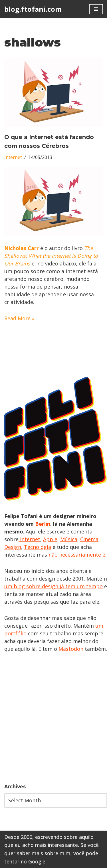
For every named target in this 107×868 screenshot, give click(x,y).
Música (69, 539)
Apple (50, 539)
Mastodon (71, 649)
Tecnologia (38, 547)
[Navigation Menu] (96, 9)
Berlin (43, 524)
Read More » (19, 318)
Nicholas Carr (22, 248)
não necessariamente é (77, 555)
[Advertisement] (53, 718)
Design (13, 547)
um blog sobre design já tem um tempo (53, 586)
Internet (13, 157)
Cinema (89, 539)
